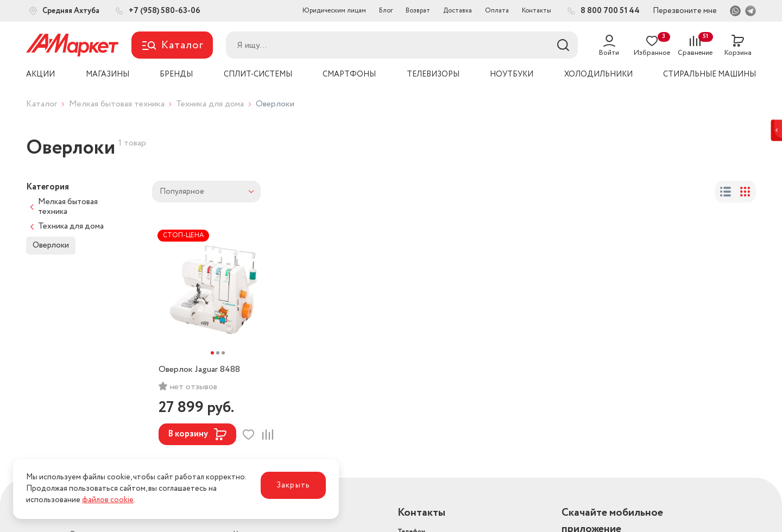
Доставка (458, 11)
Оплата (497, 11)
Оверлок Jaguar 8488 (199, 370)
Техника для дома (210, 104)
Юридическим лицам (334, 11)
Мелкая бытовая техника (117, 104)
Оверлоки (51, 245)
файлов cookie (108, 500)
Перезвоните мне (685, 11)
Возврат (418, 11)
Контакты (537, 11)
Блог (386, 11)
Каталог (42, 104)
